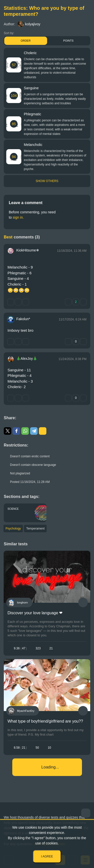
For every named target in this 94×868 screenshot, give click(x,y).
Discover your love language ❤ (35, 613)
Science (13, 509)
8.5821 (20, 748)
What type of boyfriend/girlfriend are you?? (45, 721)
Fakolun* (23, 319)
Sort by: (9, 33)
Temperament (35, 529)
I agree (47, 856)
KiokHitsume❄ (28, 250)
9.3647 (20, 648)
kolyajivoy (29, 24)
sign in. (18, 217)
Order (26, 41)
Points (68, 41)
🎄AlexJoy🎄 (27, 359)
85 (14, 124)
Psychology (13, 529)
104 (14, 96)
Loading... (50, 767)
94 (14, 157)
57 (14, 65)
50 (37, 748)
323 (38, 648)
